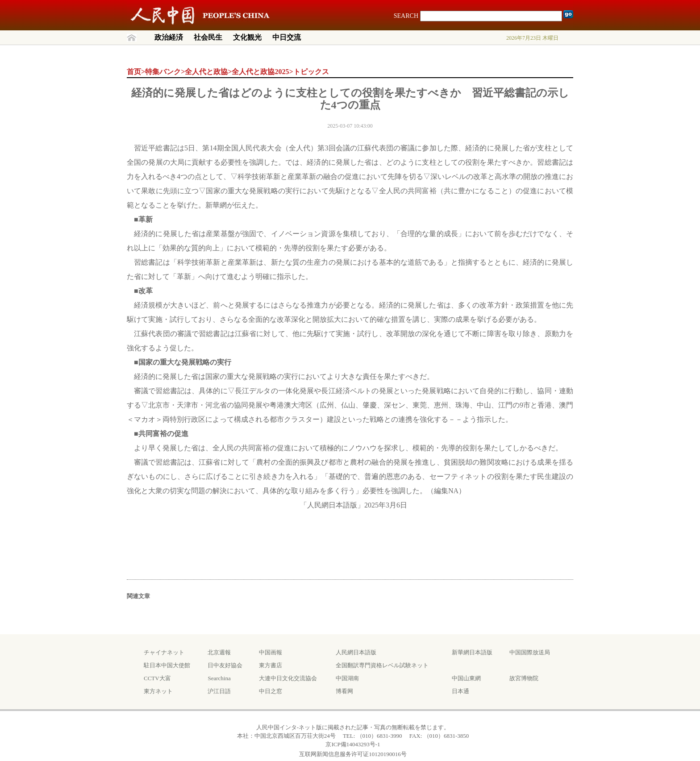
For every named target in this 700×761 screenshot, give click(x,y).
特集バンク (163, 72)
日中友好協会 (225, 665)
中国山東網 (466, 678)
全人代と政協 (206, 72)
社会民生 (208, 37)
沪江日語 (219, 691)
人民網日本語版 (356, 652)
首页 (134, 72)
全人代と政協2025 (260, 72)
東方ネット (158, 691)
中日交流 (287, 37)
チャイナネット (164, 652)
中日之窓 (271, 691)
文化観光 (247, 37)
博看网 (344, 691)
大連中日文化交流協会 (288, 678)
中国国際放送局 (530, 652)
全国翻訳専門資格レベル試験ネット (382, 665)
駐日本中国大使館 (167, 665)
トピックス (311, 72)
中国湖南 (347, 678)
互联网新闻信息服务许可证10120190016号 (353, 754)
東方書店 (271, 665)
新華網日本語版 (472, 652)
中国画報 (271, 652)
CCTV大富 (157, 678)
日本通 (460, 691)
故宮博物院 (524, 678)
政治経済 (169, 37)
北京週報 (219, 652)
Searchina (219, 678)
